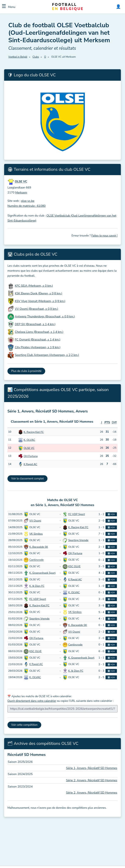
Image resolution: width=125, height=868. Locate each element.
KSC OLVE (74, 566)
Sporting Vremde (78, 540)
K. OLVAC (29, 440)
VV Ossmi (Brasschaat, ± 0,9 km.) (37, 309)
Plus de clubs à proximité (26, 371)
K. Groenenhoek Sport (42, 573)
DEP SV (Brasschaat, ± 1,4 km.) (35, 324)
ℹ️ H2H (111, 514)
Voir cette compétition (24, 725)
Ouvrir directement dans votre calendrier (32, 701)
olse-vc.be (28, 201)
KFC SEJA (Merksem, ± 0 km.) (34, 286)
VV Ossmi (35, 521)
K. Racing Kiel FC (34, 432)
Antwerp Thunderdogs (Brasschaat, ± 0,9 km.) (45, 316)
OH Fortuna (31, 456)
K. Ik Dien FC (37, 586)
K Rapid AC (30, 464)
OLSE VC (29, 448)
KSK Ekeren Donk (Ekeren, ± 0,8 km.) (39, 293)
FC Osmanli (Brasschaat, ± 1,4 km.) (38, 340)
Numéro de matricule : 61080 (27, 206)
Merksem (21, 193)
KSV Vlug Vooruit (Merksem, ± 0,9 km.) (40, 301)
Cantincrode (37, 560)
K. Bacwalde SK (39, 547)
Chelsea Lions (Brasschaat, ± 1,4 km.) (39, 332)
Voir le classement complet (27, 479)
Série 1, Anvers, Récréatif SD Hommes (92, 768)
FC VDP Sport (76, 514)
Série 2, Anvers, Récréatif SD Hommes (92, 780)
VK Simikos (36, 534)
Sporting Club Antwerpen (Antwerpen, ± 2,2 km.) (47, 355)
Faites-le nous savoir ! (104, 236)
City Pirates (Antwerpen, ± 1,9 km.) (38, 347)
